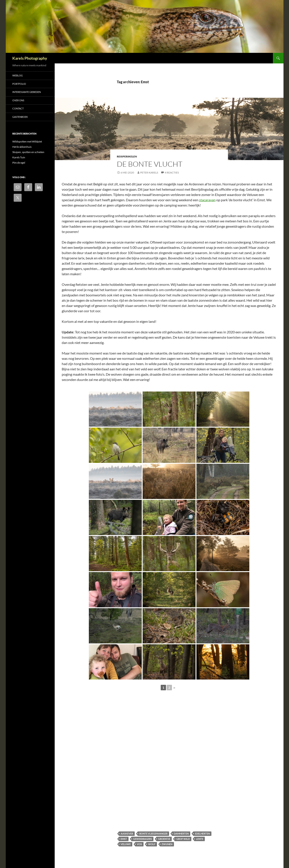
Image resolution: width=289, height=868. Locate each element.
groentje (164, 839)
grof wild (183, 839)
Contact (18, 108)
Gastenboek (20, 117)
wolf (152, 844)
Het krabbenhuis (22, 147)
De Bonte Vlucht (150, 164)
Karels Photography (30, 58)
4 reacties (172, 173)
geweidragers (143, 839)
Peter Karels (149, 173)
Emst (124, 839)
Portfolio (19, 84)
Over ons (18, 100)
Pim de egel (19, 163)
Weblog (18, 75)
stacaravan (207, 200)
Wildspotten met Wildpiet (27, 141)
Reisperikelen (127, 156)
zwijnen (167, 844)
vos (139, 844)
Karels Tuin (19, 157)
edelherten (202, 834)
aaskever (127, 834)
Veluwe (126, 844)
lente (200, 839)
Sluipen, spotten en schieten (28, 152)
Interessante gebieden (27, 92)
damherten (181, 834)
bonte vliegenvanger (153, 834)
